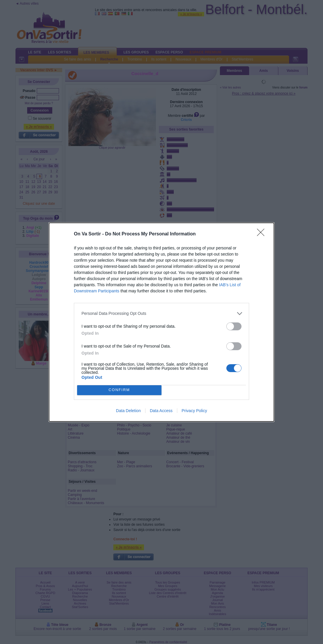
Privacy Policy (194, 411)
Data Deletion (128, 411)
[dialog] (161, 322)
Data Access (161, 411)
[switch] (234, 326)
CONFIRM (119, 390)
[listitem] (161, 314)
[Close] (263, 234)
